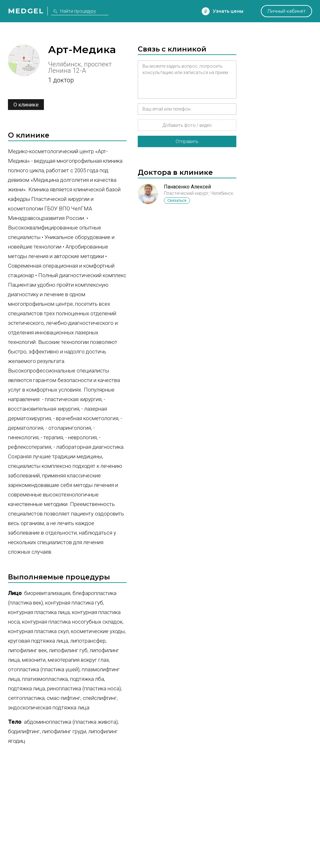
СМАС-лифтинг (64, 698)
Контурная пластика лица (39, 612)
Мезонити (34, 660)
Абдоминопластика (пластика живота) (71, 722)
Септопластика (26, 698)
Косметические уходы (98, 631)
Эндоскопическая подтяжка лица (49, 707)
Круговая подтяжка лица (38, 641)
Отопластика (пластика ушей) (44, 669)
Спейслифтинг (100, 698)
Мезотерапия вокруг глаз (78, 660)
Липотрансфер (88, 641)
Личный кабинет (286, 11)
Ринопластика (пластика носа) (84, 688)
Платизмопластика (45, 679)
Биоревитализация (47, 593)
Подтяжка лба (87, 679)
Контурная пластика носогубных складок (72, 622)
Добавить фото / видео (187, 125)
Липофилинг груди (64, 731)
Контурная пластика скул (38, 631)
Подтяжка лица (26, 688)
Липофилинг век (27, 650)
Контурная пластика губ (74, 603)
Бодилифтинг (24, 731)
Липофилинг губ (68, 650)
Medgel (26, 11)
